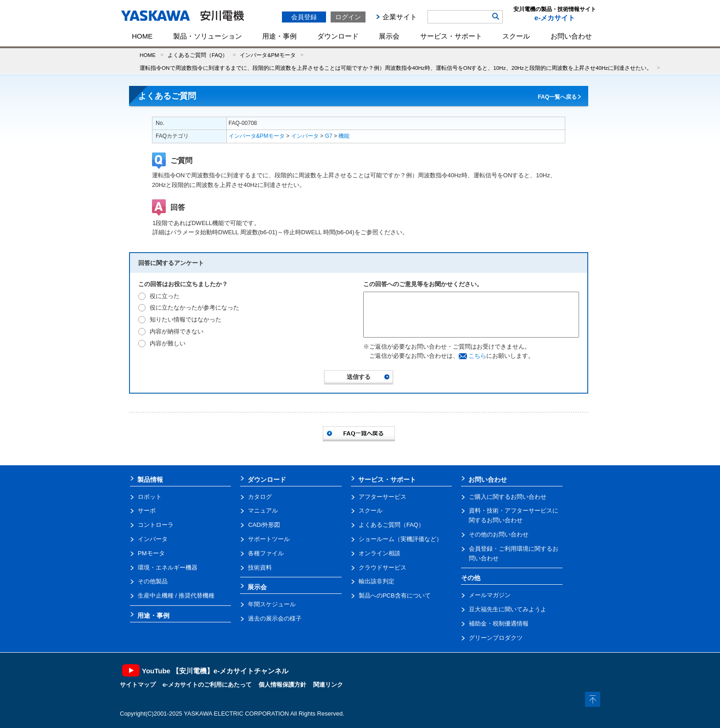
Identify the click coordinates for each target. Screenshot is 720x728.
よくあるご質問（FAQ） (198, 55)
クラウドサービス (382, 567)
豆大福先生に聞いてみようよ (508, 609)
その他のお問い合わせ (499, 534)
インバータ (305, 136)
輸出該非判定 (377, 581)
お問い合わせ (571, 36)
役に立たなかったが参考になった (194, 308)
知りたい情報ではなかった (186, 319)
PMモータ (151, 553)
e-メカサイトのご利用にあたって (207, 685)
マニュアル (263, 511)
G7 (329, 136)
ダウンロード (338, 36)
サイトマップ (138, 685)
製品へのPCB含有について (395, 595)
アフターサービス (382, 497)
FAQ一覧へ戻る (557, 97)
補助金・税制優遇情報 (499, 624)
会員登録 (304, 17)
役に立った (165, 296)
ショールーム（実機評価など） (400, 539)
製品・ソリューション (208, 36)
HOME (142, 36)
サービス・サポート (451, 36)
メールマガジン (490, 595)
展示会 (389, 36)
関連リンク (328, 685)
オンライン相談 (380, 553)
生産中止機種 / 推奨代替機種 (176, 595)
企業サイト (400, 17)
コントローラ (156, 525)
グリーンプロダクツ (496, 638)
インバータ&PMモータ (267, 55)
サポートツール (269, 539)
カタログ (260, 497)
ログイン (348, 17)
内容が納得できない (177, 331)
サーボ (147, 511)
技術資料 (260, 567)
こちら (477, 356)
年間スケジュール (272, 604)
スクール (516, 36)
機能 (344, 136)
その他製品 (153, 581)
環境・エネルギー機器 (168, 567)
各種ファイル (266, 553)
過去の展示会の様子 (275, 618)
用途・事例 (279, 36)
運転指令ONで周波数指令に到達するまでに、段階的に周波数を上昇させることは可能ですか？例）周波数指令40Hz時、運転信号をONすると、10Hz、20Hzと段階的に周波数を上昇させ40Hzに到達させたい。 (396, 68)
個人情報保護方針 (282, 685)
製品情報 (150, 480)
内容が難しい (168, 343)
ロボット (150, 497)
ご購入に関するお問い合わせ (508, 497)
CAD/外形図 (264, 525)
